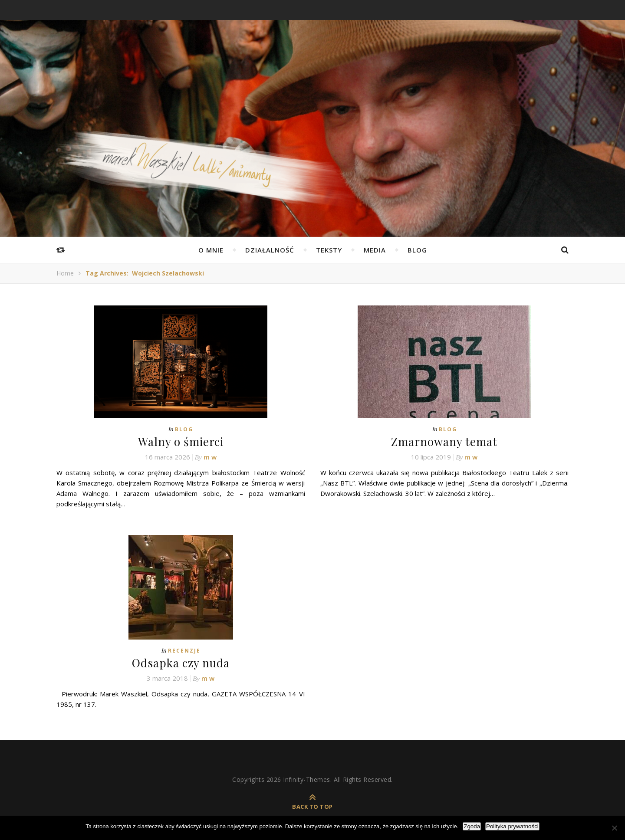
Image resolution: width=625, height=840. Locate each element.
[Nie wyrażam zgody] (614, 828)
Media (375, 250)
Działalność (270, 250)
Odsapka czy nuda (181, 663)
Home (65, 273)
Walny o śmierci (181, 441)
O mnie (211, 250)
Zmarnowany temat (444, 441)
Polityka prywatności (512, 826)
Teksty (329, 250)
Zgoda (472, 826)
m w (210, 457)
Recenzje (184, 651)
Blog (417, 250)
